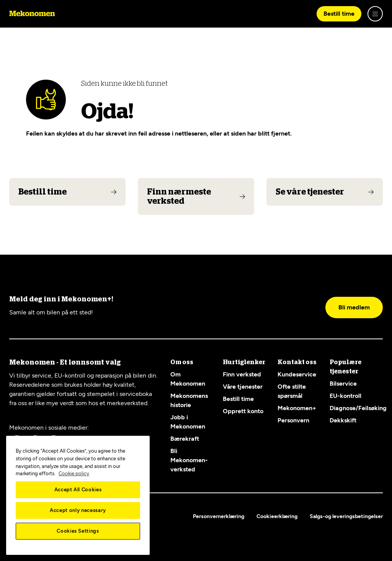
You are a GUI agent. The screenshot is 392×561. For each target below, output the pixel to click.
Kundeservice (297, 374)
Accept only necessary (78, 510)
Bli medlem (354, 307)
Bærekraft (185, 439)
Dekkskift (343, 420)
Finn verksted (242, 374)
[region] (78, 495)
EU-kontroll (345, 396)
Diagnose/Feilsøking (358, 408)
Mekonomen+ (297, 408)
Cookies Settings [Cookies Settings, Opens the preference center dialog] (78, 531)
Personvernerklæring (219, 516)
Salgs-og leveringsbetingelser (346, 516)
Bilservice (343, 384)
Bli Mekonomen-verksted (189, 460)
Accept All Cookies (78, 490)
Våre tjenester (243, 387)
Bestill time (339, 14)
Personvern (293, 420)
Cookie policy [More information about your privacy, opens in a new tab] (74, 473)
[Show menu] (375, 14)
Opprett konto (243, 411)
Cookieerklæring (277, 516)
